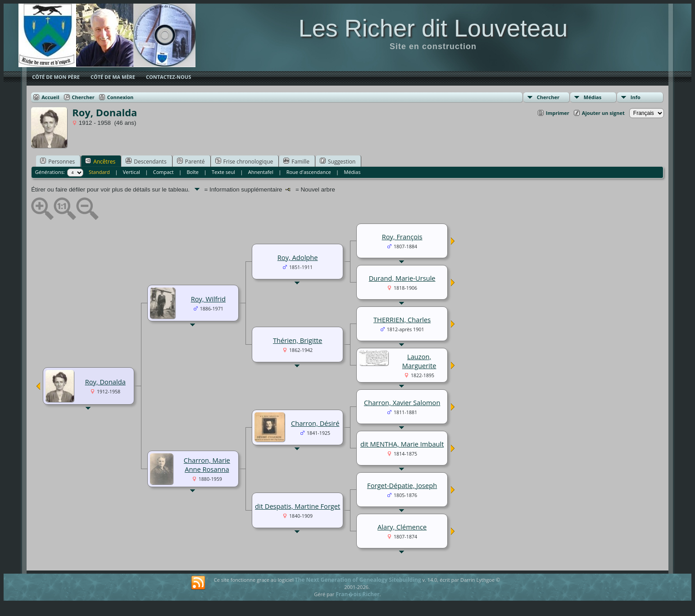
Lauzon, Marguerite (419, 361)
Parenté (191, 161)
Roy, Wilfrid (208, 299)
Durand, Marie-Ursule (402, 278)
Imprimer (558, 113)
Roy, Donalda (105, 382)
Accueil (50, 97)
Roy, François (402, 237)
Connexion (120, 97)
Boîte (193, 172)
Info (636, 97)
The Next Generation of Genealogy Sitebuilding (358, 580)
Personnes (57, 161)
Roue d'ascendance (309, 172)
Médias (593, 97)
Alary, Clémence (402, 527)
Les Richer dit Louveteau (433, 28)
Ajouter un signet (603, 113)
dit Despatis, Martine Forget (298, 506)
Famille (296, 161)
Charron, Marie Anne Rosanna (207, 465)
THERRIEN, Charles (402, 319)
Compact (164, 172)
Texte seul (223, 172)
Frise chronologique (244, 161)
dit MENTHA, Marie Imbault (402, 444)
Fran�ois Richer (358, 594)
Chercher (548, 97)
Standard (99, 172)
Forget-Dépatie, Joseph (402, 485)
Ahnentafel (261, 172)
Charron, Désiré (315, 423)
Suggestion (338, 161)
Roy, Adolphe (298, 257)
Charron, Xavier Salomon (402, 402)
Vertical (132, 172)
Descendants (146, 161)
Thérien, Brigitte (298, 340)
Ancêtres (100, 161)
